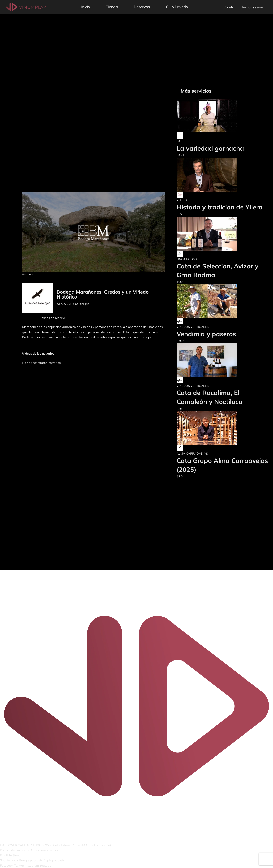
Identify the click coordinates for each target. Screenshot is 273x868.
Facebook (7, 865)
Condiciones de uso (44, 850)
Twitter (19, 865)
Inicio (86, 7)
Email (4, 855)
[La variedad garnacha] (210, 116)
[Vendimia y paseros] (207, 301)
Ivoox (14, 860)
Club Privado (177, 7)
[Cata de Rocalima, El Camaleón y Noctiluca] (223, 360)
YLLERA (182, 200)
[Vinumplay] (26, 7)
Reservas (142, 7)
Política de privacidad (15, 850)
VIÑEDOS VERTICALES (193, 327)
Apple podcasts (54, 860)
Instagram (32, 865)
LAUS (180, 141)
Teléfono (15, 855)
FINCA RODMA (187, 259)
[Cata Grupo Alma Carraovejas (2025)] (223, 428)
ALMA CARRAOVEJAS (73, 304)
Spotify (5, 860)
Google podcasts (31, 860)
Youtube (45, 865)
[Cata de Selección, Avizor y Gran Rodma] (223, 234)
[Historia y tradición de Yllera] (220, 175)
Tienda (112, 7)
